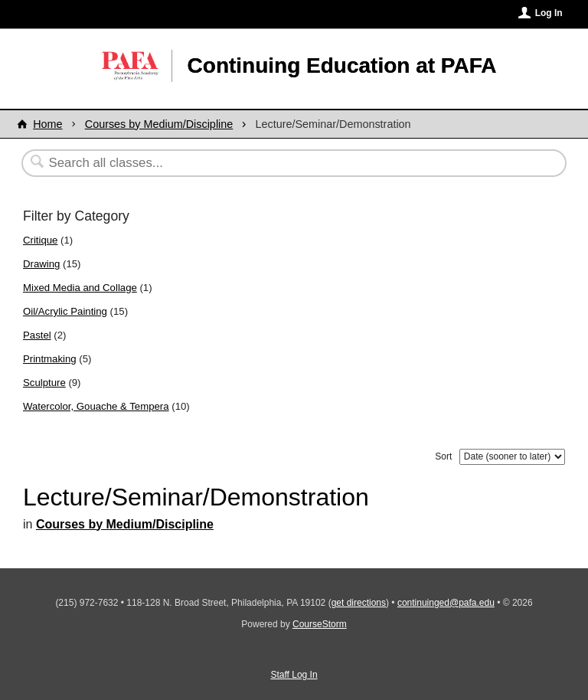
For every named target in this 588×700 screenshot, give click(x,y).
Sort (443, 456)
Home (47, 124)
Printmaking (50, 359)
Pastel (37, 335)
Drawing (41, 264)
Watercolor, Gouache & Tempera (96, 406)
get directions (359, 603)
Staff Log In (294, 675)
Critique (40, 240)
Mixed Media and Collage (80, 288)
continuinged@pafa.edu (446, 603)
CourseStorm (320, 624)
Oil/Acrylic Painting (65, 311)
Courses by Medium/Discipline (159, 124)
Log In (549, 13)
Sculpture (44, 383)
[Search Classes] (256, 163)
